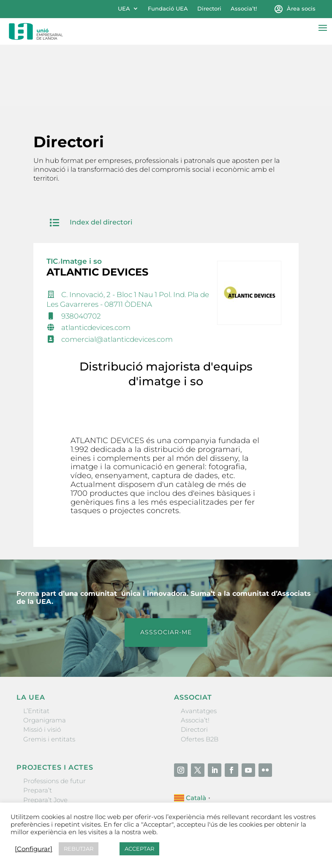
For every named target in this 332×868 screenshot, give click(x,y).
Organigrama (45, 659)
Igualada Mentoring (54, 767)
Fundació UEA (168, 9)
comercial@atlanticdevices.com (117, 279)
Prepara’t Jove (45, 739)
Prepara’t (38, 729)
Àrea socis (301, 9)
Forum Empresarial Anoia (64, 758)
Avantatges (199, 650)
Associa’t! (244, 9)
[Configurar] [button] (34, 849)
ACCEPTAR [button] (139, 849)
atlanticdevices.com (96, 267)
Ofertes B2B (200, 678)
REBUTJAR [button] (79, 849)
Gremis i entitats (49, 678)
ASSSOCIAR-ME (166, 571)
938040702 (81, 255)
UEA (124, 9)
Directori (209, 9)
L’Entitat (36, 650)
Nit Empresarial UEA (56, 748)
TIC (52, 200)
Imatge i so (81, 200)
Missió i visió (42, 669)
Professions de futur (54, 720)
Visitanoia (38, 777)
